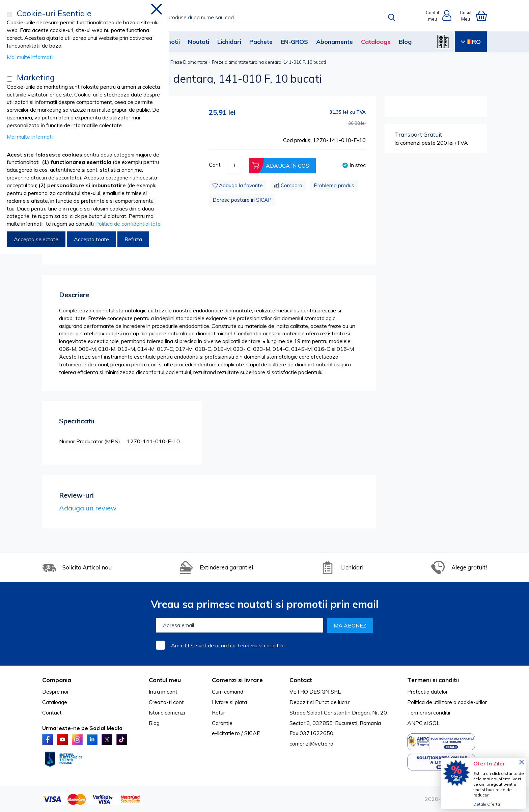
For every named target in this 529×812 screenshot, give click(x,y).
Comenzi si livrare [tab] (237, 680)
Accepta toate (91, 239)
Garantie (222, 723)
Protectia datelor (427, 692)
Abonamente (335, 42)
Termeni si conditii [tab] (433, 680)
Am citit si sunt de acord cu (228, 645)
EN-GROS (294, 42)
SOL (434, 723)
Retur (218, 712)
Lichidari (229, 42)
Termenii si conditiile (261, 645)
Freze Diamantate (189, 62)
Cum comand (228, 692)
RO (471, 42)
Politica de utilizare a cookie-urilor (447, 702)
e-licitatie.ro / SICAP (236, 733)
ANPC (415, 723)
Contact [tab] (301, 680)
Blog (405, 42)
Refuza (133, 239)
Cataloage (376, 42)
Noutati (199, 42)
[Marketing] (9, 79)
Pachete (261, 42)
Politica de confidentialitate (128, 224)
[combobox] (271, 18)
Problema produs (334, 185)
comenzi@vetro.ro (311, 744)
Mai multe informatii (30, 57)
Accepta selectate (36, 239)
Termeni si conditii (429, 712)
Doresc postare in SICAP (242, 200)
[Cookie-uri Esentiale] (9, 15)
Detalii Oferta (487, 804)
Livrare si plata (229, 702)
